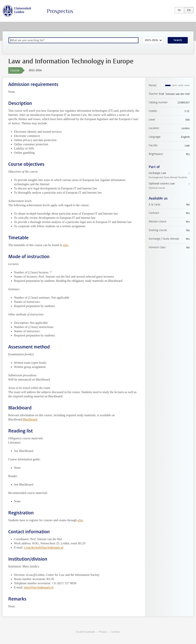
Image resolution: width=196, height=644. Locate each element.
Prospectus (60, 11)
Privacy (103, 632)
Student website (85, 632)
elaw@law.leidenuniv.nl (39, 587)
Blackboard (30, 419)
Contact (116, 632)
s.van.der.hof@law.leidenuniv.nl (44, 547)
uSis (65, 245)
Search (178, 40)
